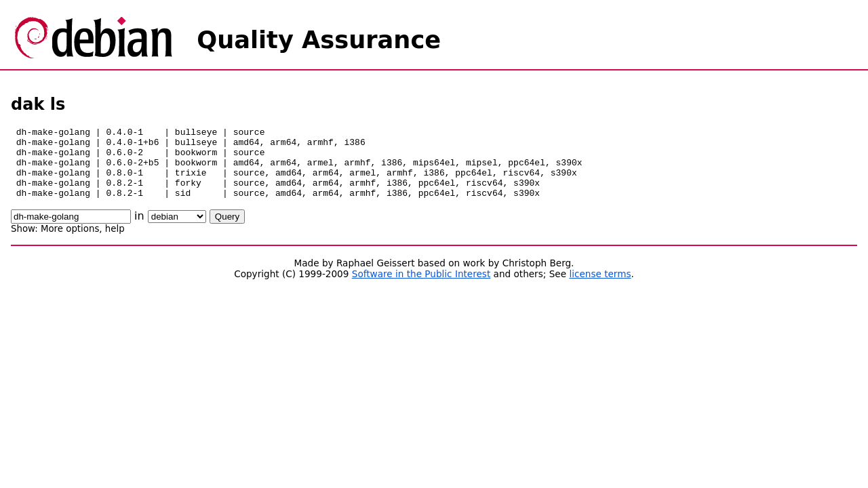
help (115, 243)
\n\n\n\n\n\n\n (177, 231)
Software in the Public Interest (421, 288)
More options (70, 243)
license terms (600, 288)
